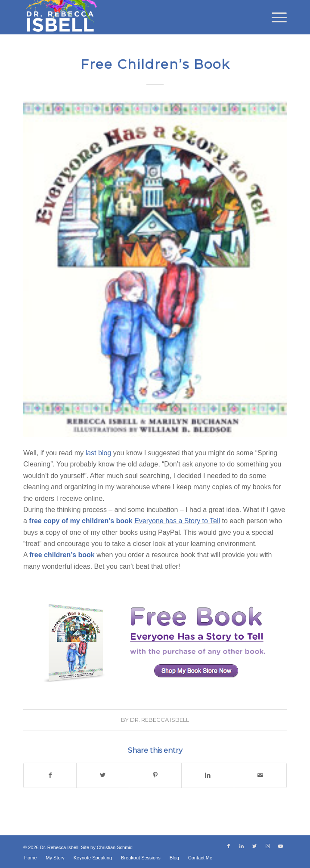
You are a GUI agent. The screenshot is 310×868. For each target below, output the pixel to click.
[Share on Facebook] (50, 775)
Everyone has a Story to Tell (177, 521)
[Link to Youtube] (280, 846)
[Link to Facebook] (229, 846)
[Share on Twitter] (103, 775)
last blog (99, 453)
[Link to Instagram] (267, 846)
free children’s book (62, 555)
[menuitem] (275, 17)
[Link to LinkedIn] (242, 846)
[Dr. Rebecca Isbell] (129, 17)
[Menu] (275, 17)
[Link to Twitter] (254, 846)
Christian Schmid (115, 847)
